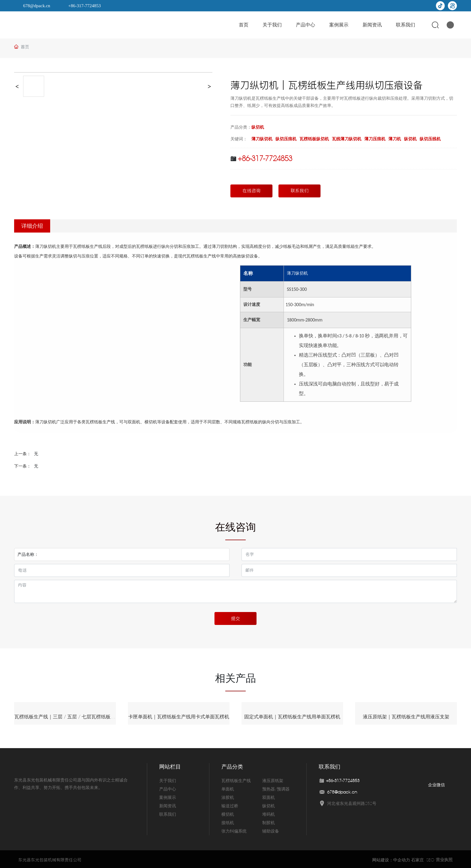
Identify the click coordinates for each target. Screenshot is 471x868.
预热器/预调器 (276, 788)
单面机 (228, 788)
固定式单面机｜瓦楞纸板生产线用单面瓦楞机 (292, 717)
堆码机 (269, 813)
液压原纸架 (273, 779)
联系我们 (168, 813)
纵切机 (258, 127)
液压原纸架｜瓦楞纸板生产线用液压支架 (406, 717)
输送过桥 (230, 805)
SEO (430, 858)
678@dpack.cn (37, 6)
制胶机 (269, 821)
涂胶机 (228, 796)
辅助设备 (271, 830)
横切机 (228, 813)
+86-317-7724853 (84, 6)
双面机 (269, 796)
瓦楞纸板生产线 (236, 779)
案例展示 (168, 796)
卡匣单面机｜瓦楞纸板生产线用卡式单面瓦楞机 (179, 717)
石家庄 (418, 858)
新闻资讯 (168, 805)
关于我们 (168, 779)
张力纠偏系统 (234, 830)
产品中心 (168, 788)
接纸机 (228, 821)
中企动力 (402, 858)
